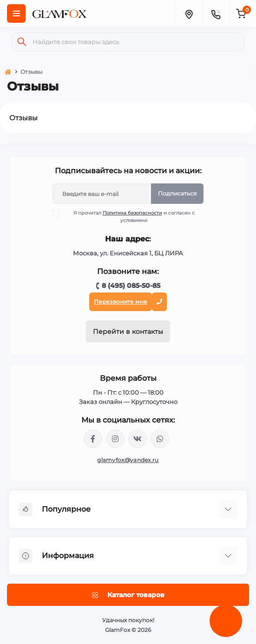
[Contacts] (216, 13)
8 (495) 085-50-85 (131, 286)
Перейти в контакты (128, 332)
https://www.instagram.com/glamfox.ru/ (115, 439)
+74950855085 (160, 439)
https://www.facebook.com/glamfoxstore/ (93, 439)
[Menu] (16, 13)
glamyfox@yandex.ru (128, 460)
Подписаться (177, 193)
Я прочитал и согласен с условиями (129, 216)
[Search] (22, 42)
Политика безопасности (132, 213)
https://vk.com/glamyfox (138, 439)
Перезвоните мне (121, 302)
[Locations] (189, 13)
